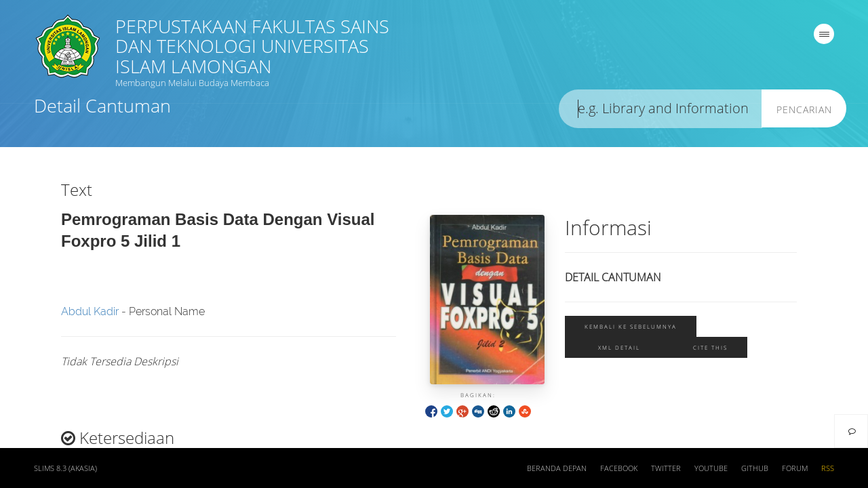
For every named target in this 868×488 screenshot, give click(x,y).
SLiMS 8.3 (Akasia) (65, 468)
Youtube (711, 468)
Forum (795, 468)
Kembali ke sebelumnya (631, 326)
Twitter (666, 468)
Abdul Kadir (90, 311)
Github (755, 468)
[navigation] (824, 34)
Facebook (619, 468)
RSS (828, 468)
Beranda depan (557, 468)
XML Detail (619, 347)
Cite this (710, 347)
